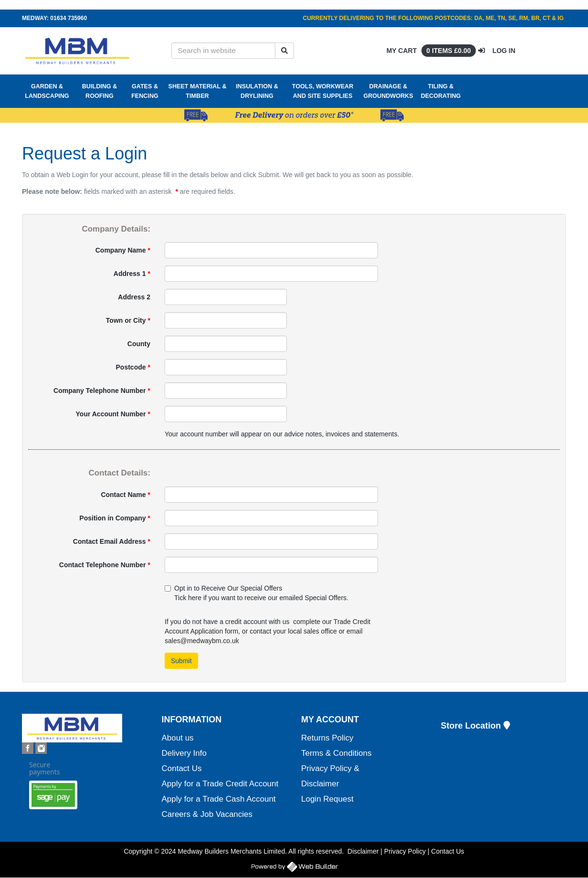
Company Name (123, 250)
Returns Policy (327, 738)
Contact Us (182, 768)
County (139, 344)
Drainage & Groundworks (388, 91)
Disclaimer (363, 851)
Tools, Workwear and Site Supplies (323, 91)
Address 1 (132, 274)
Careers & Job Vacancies (207, 814)
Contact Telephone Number (105, 565)
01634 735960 (68, 18)
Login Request (327, 799)
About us (178, 738)
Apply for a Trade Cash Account (219, 799)
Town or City (128, 320)
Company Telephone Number (102, 391)
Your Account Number (113, 414)
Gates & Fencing (145, 91)
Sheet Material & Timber (198, 91)
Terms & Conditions (336, 753)
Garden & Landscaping (47, 91)
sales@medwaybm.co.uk (202, 641)
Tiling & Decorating (441, 91)
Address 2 (134, 297)
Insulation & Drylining (257, 91)
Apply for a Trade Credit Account (220, 784)
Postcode (133, 367)
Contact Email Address (112, 541)
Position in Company (115, 518)
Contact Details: (120, 473)
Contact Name (126, 495)
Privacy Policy (405, 851)
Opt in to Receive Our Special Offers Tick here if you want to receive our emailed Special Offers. (257, 593)
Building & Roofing (100, 91)
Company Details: (116, 229)
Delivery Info (184, 753)
